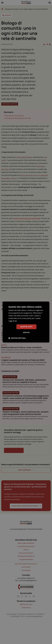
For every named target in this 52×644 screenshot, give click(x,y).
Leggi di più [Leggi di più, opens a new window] (13, 321)
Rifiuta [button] (26, 332)
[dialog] (26, 322)
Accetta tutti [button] (26, 327)
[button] (17, 338)
